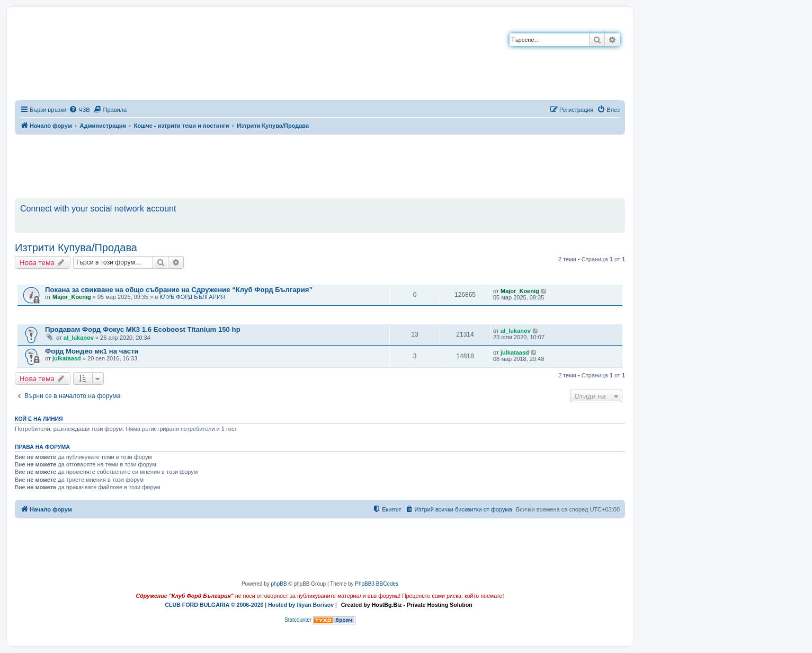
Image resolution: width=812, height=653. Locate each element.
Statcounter (298, 620)
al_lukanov (79, 338)
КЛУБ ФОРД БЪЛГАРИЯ (192, 297)
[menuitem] (79, 110)
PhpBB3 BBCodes (377, 584)
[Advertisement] (320, 164)
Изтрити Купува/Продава (76, 248)
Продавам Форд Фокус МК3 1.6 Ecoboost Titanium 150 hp (143, 329)
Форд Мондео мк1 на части (92, 351)
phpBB (279, 584)
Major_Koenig (72, 297)
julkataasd (67, 358)
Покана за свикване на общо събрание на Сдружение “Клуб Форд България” (179, 290)
